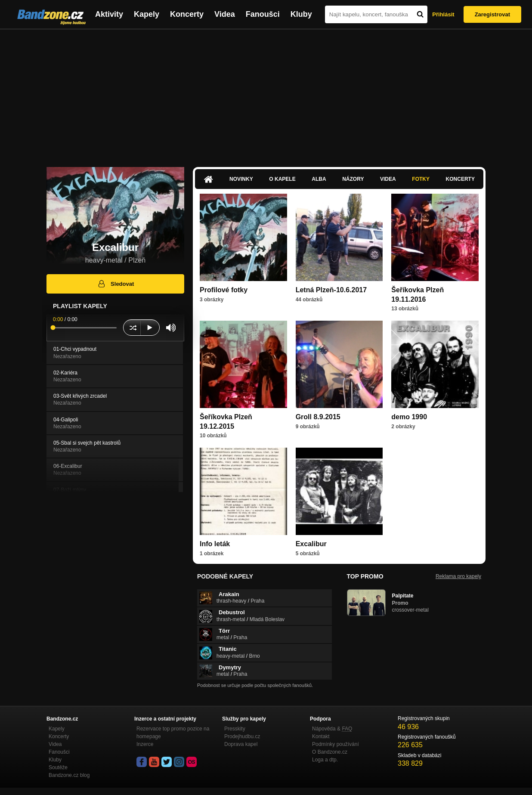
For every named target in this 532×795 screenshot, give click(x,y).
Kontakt (321, 736)
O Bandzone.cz (330, 752)
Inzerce (145, 744)
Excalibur (311, 544)
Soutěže (58, 767)
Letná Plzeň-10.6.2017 (331, 290)
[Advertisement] (266, 94)
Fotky (421, 179)
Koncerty (187, 14)
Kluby (301, 14)
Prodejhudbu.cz (242, 736)
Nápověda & (332, 729)
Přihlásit (443, 14)
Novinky (241, 179)
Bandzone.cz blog (69, 775)
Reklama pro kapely (458, 576)
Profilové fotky (224, 290)
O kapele (282, 179)
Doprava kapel (241, 744)
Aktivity (109, 14)
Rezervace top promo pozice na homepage (173, 733)
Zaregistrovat (492, 14)
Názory (353, 179)
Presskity (235, 729)
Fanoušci (263, 14)
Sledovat (116, 284)
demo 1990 (409, 417)
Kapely (147, 14)
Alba (319, 179)
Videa (225, 14)
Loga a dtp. (325, 760)
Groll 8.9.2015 (318, 417)
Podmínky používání (336, 744)
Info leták (215, 544)
